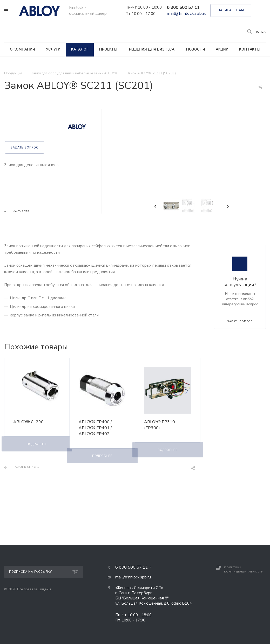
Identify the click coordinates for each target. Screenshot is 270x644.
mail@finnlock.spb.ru (187, 13)
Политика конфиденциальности (244, 570)
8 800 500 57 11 (183, 8)
